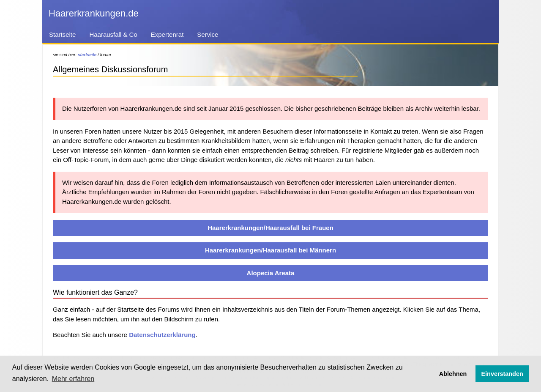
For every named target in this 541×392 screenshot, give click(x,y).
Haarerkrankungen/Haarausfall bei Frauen (270, 228)
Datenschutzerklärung (162, 335)
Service (208, 34)
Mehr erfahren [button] (73, 379)
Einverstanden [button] (502, 374)
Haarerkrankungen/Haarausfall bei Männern (270, 250)
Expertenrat (167, 34)
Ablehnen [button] (453, 374)
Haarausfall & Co (113, 34)
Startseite (62, 34)
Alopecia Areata (271, 273)
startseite (87, 55)
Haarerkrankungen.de (94, 13)
